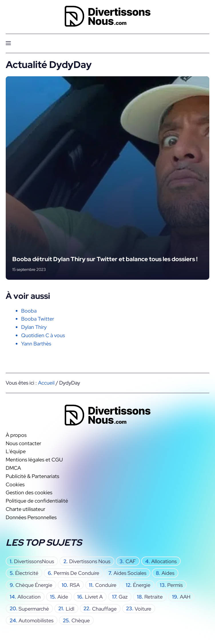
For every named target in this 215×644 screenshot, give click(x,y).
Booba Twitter (38, 319)
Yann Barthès (36, 344)
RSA (75, 585)
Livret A (94, 596)
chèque (81, 620)
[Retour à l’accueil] (107, 16)
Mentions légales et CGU (34, 460)
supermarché (34, 608)
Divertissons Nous (90, 561)
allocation (29, 596)
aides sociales (130, 573)
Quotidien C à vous (43, 335)
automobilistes (36, 620)
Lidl (70, 608)
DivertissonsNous (34, 561)
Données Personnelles (31, 517)
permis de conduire (76, 573)
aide (63, 596)
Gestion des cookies (29, 492)
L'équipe (16, 451)
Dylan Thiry (34, 327)
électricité (27, 573)
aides (168, 573)
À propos (16, 435)
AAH (185, 596)
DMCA (13, 468)
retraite (154, 596)
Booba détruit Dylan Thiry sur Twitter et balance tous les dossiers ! (105, 259)
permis (175, 585)
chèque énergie (34, 585)
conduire (106, 585)
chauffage (104, 608)
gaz (123, 596)
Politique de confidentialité (37, 501)
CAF (131, 561)
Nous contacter (23, 443)
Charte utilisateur (25, 509)
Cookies (15, 484)
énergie (142, 585)
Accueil (46, 383)
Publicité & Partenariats (32, 476)
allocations (164, 561)
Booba (29, 311)
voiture (143, 608)
